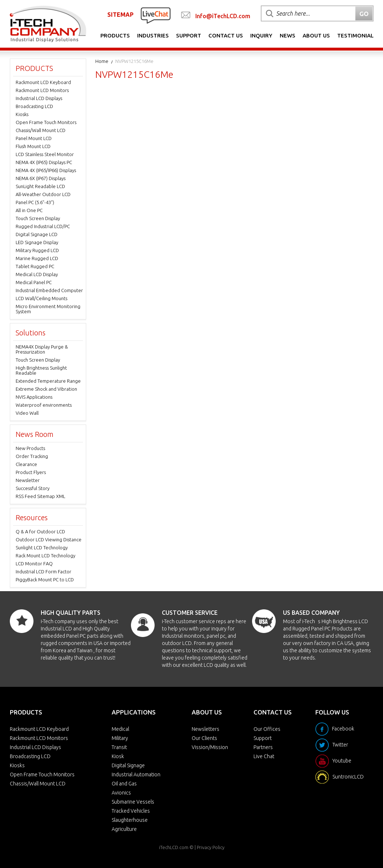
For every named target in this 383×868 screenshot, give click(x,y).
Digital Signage (128, 765)
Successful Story (33, 488)
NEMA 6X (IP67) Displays (41, 178)
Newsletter (28, 480)
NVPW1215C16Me (134, 61)
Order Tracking (32, 456)
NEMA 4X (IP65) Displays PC (44, 162)
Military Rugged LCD (37, 250)
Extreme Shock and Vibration (46, 389)
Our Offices (267, 729)
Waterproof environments (44, 405)
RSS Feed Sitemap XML (40, 496)
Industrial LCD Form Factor (43, 572)
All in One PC (29, 210)
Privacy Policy (211, 847)
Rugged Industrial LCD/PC (43, 226)
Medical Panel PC (34, 282)
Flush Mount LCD (33, 146)
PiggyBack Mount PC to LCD (45, 580)
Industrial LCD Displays (39, 98)
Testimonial (355, 35)
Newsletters (206, 729)
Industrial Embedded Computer (49, 290)
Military (120, 738)
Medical (120, 729)
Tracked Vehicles (131, 811)
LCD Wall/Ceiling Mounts (41, 298)
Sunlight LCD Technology (42, 548)
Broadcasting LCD (34, 106)
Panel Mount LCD (34, 138)
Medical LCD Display (37, 274)
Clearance (26, 464)
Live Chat (264, 756)
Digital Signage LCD (37, 234)
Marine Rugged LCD (37, 258)
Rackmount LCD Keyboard (43, 82)
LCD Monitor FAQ (34, 564)
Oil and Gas (124, 784)
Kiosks (22, 114)
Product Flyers (31, 472)
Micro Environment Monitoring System (48, 309)
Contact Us (226, 35)
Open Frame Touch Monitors (46, 122)
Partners (263, 747)
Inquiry (261, 35)
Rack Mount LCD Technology (45, 556)
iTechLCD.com (174, 847)
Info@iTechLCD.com (223, 16)
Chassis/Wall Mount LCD (41, 130)
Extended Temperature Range (48, 381)
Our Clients (204, 738)
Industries (153, 35)
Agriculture (124, 829)
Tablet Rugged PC (35, 266)
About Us (316, 35)
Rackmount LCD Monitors (42, 90)
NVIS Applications (34, 397)
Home (102, 61)
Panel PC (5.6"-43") (35, 202)
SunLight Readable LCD (40, 186)
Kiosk (118, 756)
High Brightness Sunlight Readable (41, 370)
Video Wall (27, 413)
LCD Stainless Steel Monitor (45, 154)
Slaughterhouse (130, 820)
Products (115, 35)
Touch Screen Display (38, 218)
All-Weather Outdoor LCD (43, 194)
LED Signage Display (37, 242)
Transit (119, 747)
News (288, 35)
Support (189, 35)
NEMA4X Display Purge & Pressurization (42, 349)
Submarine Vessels (133, 802)
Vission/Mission (210, 747)
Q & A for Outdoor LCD (40, 531)
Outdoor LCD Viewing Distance (49, 539)
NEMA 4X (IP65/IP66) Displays (46, 170)
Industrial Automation (136, 775)
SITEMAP (120, 15)
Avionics (121, 793)
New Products (30, 448)
